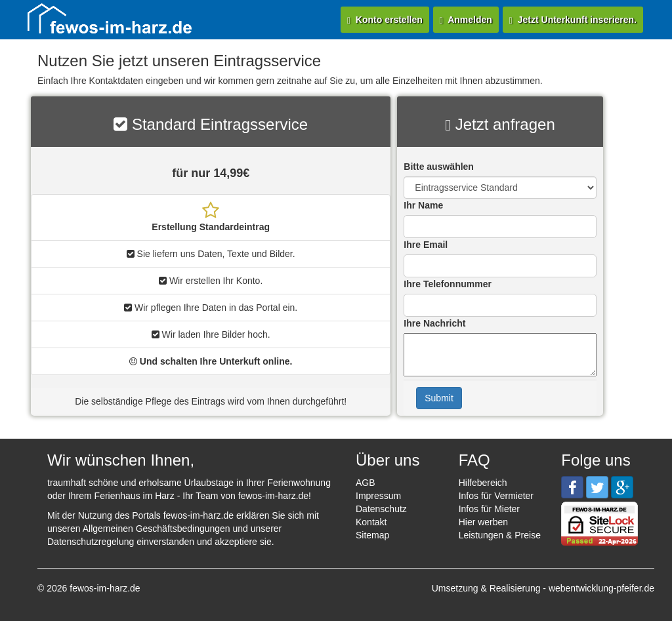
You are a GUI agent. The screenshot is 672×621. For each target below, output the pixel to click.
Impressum (378, 496)
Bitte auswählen (439, 167)
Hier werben (483, 522)
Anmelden (466, 20)
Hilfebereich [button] (483, 483)
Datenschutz (381, 509)
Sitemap (372, 535)
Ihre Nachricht (434, 323)
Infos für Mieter (489, 509)
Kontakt (371, 522)
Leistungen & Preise (500, 535)
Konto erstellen (385, 20)
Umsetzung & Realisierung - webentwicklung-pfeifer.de (543, 588)
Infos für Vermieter (496, 496)
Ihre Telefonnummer (448, 284)
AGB (366, 483)
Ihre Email (426, 245)
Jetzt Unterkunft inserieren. (573, 20)
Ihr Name (423, 205)
